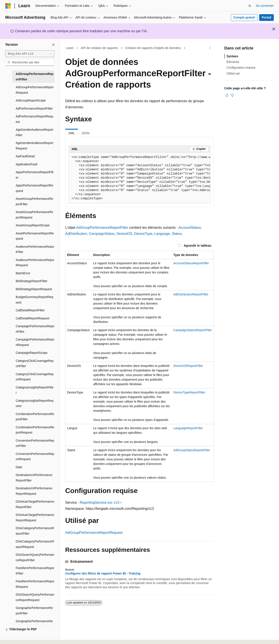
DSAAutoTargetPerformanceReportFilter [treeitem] (35, 504)
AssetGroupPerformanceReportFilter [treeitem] (34, 201)
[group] (139, 178)
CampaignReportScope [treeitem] (32, 353)
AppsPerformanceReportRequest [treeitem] (34, 188)
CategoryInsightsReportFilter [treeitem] (35, 390)
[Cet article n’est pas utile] (232, 95)
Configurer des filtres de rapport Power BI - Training (103, 573)
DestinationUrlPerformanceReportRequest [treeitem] (34, 491)
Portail (267, 17)
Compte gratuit (244, 17)
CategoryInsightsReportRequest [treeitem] (35, 403)
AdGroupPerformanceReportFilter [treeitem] (35, 77)
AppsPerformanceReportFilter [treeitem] (35, 175)
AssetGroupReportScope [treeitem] (33, 225)
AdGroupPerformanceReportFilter (102, 228)
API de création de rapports (99, 48)
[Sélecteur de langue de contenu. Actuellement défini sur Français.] (16, 637)
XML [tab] (72, 133)
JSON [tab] (85, 133)
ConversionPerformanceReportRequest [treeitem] (35, 457)
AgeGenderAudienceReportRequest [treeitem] (34, 146)
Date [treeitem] (19, 467)
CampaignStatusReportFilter (193, 330)
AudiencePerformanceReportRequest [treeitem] (35, 263)
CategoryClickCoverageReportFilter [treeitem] (35, 364)
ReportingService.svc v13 (100, 502)
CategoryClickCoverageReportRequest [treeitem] (35, 377)
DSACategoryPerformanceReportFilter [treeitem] (35, 531)
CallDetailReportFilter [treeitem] (30, 310)
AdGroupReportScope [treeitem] (31, 100)
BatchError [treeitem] (23, 273)
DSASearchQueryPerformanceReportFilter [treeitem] (35, 557)
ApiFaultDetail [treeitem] (25, 156)
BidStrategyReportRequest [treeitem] (34, 289)
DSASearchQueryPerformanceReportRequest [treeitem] (35, 597)
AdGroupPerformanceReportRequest (94, 533)
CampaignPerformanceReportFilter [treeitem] (35, 329)
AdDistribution (76, 234)
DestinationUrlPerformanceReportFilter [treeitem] (34, 478)
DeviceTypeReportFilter (189, 392)
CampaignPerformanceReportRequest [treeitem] (35, 342)
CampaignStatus (102, 234)
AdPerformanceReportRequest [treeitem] (35, 119)
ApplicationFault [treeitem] (27, 164)
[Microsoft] (8, 6)
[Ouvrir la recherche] (250, 6)
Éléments (233, 62)
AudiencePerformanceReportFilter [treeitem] (35, 249)
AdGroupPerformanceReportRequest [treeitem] (35, 90)
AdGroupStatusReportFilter (192, 450)
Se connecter (265, 6)
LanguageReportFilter (188, 428)
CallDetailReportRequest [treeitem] (32, 318)
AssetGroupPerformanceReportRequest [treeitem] (34, 215)
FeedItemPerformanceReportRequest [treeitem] (35, 584)
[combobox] (30, 54)
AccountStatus (190, 228)
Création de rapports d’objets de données (153, 48)
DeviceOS (124, 234)
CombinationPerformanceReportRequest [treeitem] (35, 430)
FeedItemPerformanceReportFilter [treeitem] (35, 571)
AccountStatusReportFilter (191, 263)
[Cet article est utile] (227, 95)
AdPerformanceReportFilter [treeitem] (34, 108)
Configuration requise (241, 68)
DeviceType (143, 234)
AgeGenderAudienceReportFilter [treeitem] (34, 132)
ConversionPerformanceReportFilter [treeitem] (35, 443)
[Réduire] (53, 45)
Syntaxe (232, 56)
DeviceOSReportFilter (188, 366)
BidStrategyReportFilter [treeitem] (32, 281)
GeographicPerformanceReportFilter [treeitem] (34, 611)
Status (177, 234)
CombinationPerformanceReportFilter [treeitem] (35, 417)
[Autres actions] (210, 48)
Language (162, 234)
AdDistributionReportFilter (191, 294)
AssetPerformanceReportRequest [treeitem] (35, 236)
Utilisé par (233, 73)
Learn (70, 48)
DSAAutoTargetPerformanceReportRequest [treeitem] (35, 518)
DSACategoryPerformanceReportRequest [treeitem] (35, 544)
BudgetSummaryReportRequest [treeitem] (34, 300)
